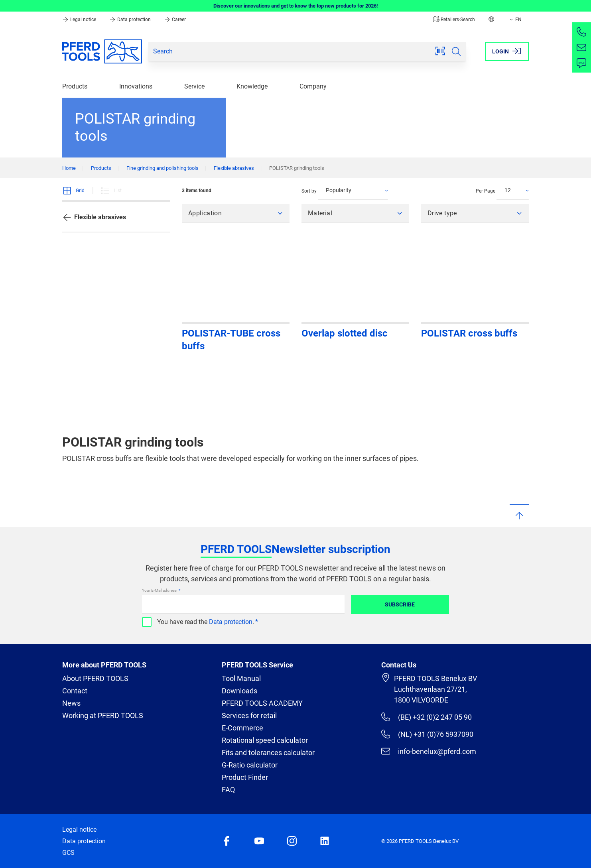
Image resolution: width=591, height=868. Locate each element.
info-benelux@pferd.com (429, 751)
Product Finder (245, 777)
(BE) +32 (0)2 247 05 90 (427, 717)
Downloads (239, 691)
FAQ (228, 790)
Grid (73, 191)
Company (313, 86)
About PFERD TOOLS (95, 678)
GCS (68, 853)
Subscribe (400, 604)
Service (194, 86)
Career (175, 20)
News (71, 703)
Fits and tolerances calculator (268, 753)
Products (75, 86)
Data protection (131, 20)
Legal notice (80, 20)
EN (515, 20)
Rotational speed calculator (265, 740)
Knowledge (252, 86)
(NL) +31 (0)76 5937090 (427, 734)
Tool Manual (241, 678)
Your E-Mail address (160, 590)
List (111, 191)
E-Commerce (242, 728)
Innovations (136, 86)
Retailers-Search (454, 20)
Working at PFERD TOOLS (103, 715)
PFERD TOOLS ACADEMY (262, 703)
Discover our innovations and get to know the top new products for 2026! (296, 6)
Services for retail (249, 715)
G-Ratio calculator (250, 765)
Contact (75, 691)
